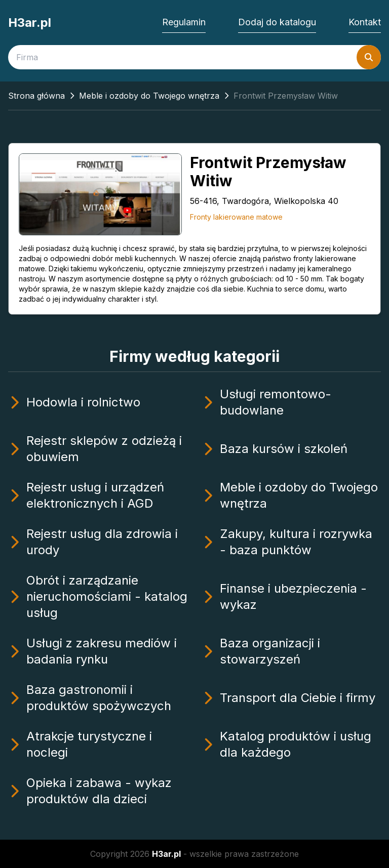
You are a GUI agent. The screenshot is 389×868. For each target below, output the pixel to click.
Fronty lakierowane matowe (236, 217)
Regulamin (184, 22)
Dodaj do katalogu (277, 22)
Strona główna (36, 96)
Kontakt (365, 22)
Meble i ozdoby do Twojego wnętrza (149, 96)
